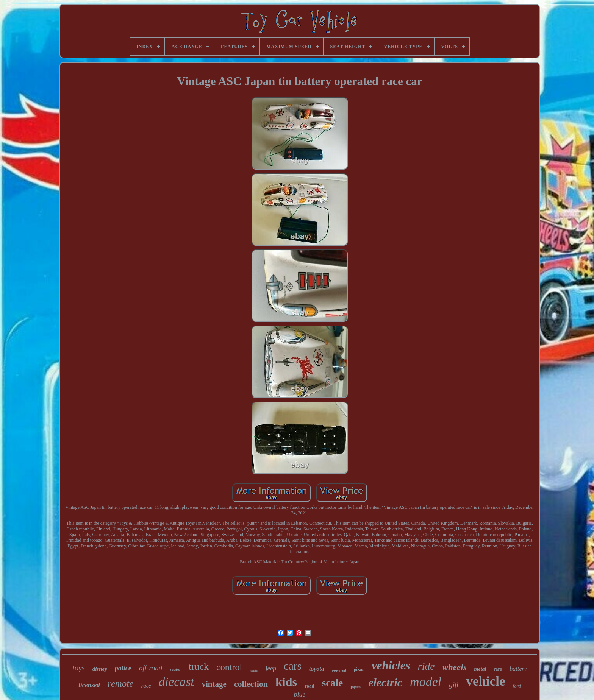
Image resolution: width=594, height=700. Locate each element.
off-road (151, 668)
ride (426, 666)
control (229, 667)
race (146, 686)
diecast (176, 682)
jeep (271, 668)
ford (517, 686)
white (254, 670)
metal (480, 669)
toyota (317, 669)
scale (332, 683)
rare (498, 669)
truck (199, 666)
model (426, 682)
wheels (455, 667)
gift (454, 685)
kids (286, 682)
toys (78, 668)
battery (518, 669)
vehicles (391, 665)
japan (356, 687)
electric (385, 682)
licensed (89, 685)
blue (299, 694)
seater (175, 669)
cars (293, 666)
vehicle (486, 681)
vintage (214, 684)
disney (100, 669)
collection (251, 684)
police (123, 668)
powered (339, 670)
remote (121, 684)
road (310, 686)
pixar (359, 669)
